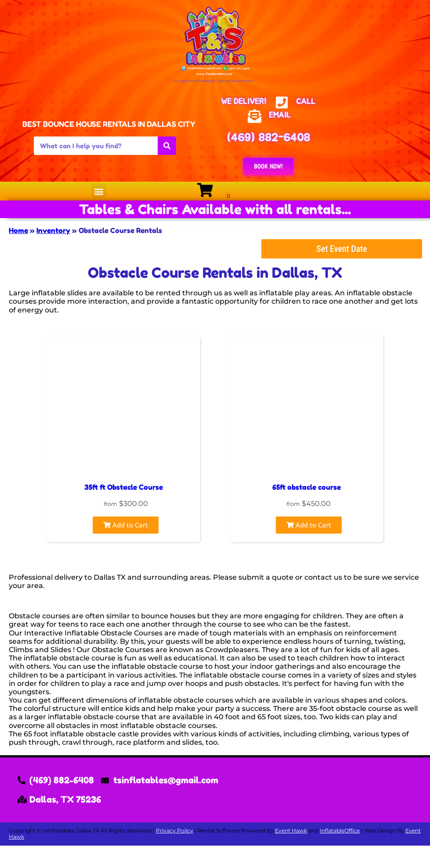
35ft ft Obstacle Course (124, 487)
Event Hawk (291, 830)
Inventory (53, 230)
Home (18, 230)
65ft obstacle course (307, 487)
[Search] (167, 146)
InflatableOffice (340, 830)
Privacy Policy (175, 830)
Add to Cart (126, 525)
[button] (99, 191)
